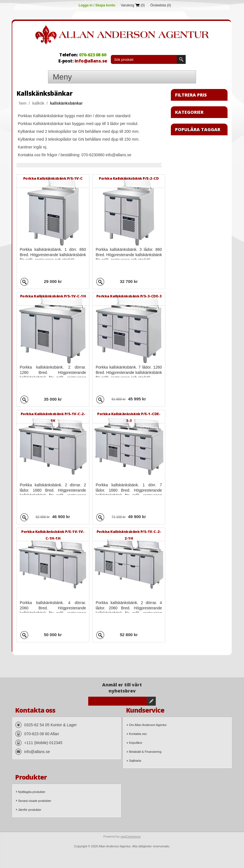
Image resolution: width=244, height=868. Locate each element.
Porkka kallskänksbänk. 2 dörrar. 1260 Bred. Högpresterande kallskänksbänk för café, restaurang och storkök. (53, 375)
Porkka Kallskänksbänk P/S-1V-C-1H (53, 296)
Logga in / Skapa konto (97, 5)
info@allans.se (91, 61)
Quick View (24, 281)
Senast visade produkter (35, 801)
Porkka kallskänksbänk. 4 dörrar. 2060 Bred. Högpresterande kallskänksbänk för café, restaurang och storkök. (53, 610)
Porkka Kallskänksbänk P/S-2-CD (129, 178)
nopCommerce (131, 836)
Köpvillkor (136, 743)
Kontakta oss (138, 734)
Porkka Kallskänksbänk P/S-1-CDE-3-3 (129, 417)
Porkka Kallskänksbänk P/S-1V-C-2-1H (53, 417)
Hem (23, 103)
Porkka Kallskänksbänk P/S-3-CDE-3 (129, 296)
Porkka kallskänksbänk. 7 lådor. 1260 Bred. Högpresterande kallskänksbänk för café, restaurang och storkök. (129, 372)
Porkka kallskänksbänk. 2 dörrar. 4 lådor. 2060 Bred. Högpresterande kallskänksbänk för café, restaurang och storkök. (129, 610)
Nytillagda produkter (32, 792)
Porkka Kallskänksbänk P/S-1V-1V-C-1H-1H (53, 535)
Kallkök (38, 103)
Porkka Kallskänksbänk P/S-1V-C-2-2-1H (129, 535)
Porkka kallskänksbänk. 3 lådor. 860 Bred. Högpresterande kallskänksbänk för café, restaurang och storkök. (129, 254)
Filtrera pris (191, 95)
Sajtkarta (135, 761)
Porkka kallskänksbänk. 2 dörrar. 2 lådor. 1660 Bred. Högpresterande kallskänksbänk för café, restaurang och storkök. (53, 493)
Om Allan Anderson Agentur (148, 725)
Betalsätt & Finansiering (145, 752)
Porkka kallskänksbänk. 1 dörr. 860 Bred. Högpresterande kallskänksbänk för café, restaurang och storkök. (53, 254)
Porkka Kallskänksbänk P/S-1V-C (53, 178)
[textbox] (144, 59)
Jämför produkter (30, 810)
